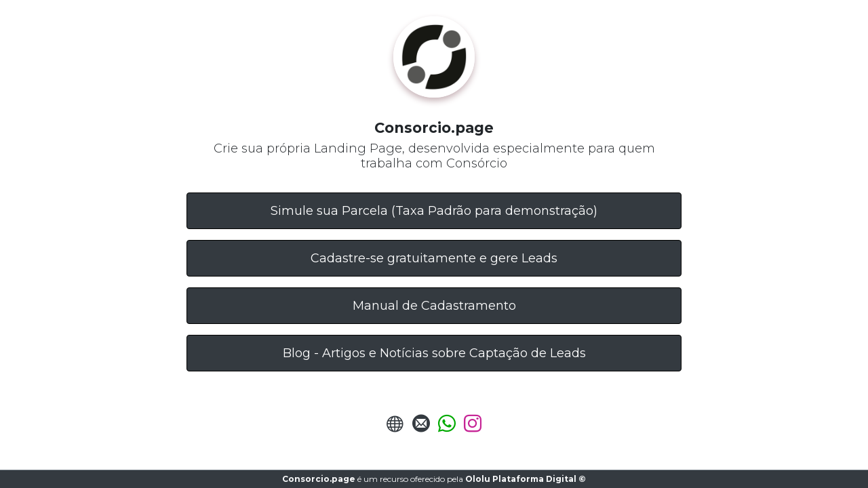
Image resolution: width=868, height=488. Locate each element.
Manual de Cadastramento (434, 306)
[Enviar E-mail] (421, 427)
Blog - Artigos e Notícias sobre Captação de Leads (434, 353)
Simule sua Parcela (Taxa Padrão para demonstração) (434, 211)
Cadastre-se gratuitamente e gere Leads (434, 258)
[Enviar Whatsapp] (447, 427)
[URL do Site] (395, 427)
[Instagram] (473, 427)
